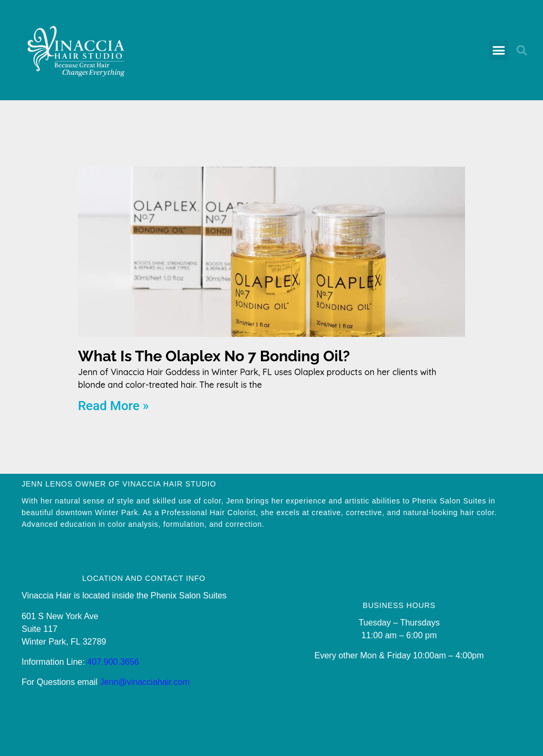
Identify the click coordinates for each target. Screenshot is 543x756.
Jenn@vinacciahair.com (144, 682)
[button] (499, 50)
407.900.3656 (113, 662)
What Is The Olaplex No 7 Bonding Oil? (214, 356)
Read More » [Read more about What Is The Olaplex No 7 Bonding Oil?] (113, 406)
